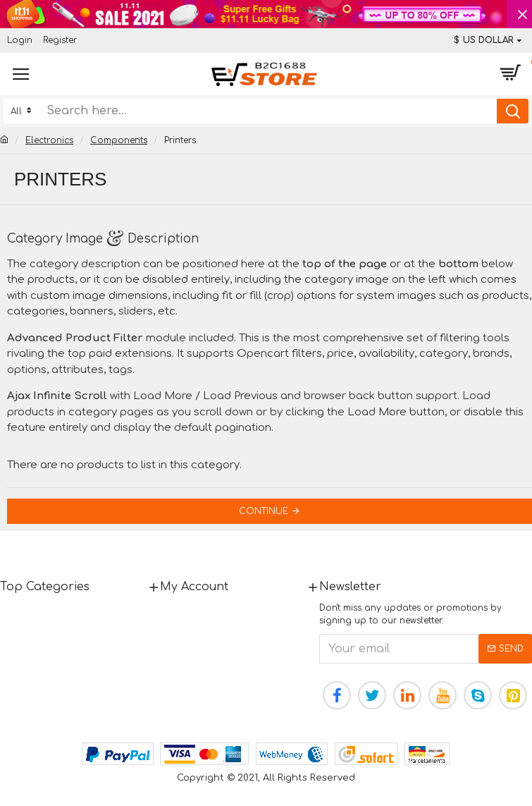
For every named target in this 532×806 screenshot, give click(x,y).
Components (119, 140)
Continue (264, 511)
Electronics (49, 140)
